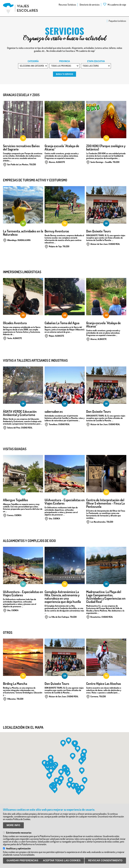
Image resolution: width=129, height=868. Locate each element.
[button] (69, 741)
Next (122, 120)
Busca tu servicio (64, 74)
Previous (7, 120)
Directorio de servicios (90, 5)
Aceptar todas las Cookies (62, 860)
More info (13, 825)
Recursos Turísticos (67, 5)
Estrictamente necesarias (19, 833)
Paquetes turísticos (117, 21)
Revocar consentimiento (105, 860)
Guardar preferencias (22, 860)
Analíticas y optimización (18, 848)
